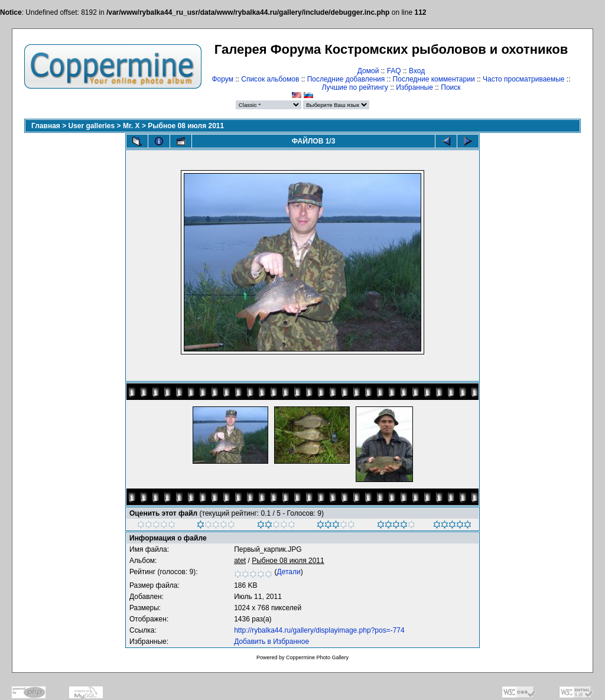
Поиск (451, 87)
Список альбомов (270, 79)
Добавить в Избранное (271, 642)
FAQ (394, 71)
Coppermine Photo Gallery (317, 657)
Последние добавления (346, 79)
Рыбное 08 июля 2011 (186, 126)
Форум (222, 79)
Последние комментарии (434, 79)
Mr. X (131, 126)
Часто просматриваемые (524, 79)
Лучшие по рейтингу (354, 87)
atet (240, 561)
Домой (368, 71)
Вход (417, 71)
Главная (46, 126)
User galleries (92, 126)
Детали (289, 572)
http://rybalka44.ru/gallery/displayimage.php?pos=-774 (319, 630)
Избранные (414, 87)
